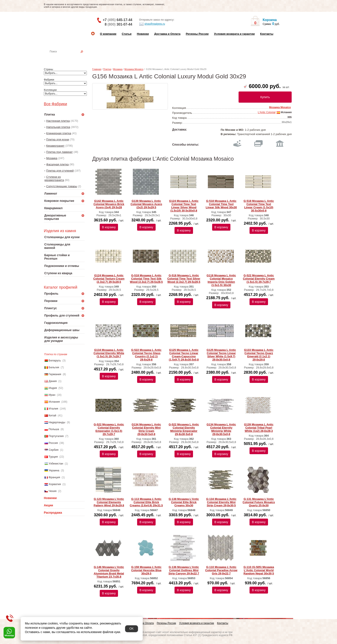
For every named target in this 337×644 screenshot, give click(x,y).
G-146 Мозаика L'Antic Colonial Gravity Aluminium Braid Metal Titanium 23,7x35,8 (109, 572)
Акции (48, 505)
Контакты (267, 34)
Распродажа (53, 513)
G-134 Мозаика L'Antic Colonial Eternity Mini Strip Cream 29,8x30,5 (221, 502)
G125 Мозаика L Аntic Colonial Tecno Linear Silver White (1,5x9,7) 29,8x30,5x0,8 (221, 355)
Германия (55, 374)
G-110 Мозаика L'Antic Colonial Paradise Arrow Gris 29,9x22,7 (221, 570)
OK (132, 629)
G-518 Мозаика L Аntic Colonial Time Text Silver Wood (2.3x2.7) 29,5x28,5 (184, 279)
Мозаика (52, 158)
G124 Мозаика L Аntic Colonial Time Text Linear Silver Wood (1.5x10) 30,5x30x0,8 (184, 206)
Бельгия (54, 367)
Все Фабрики (55, 104)
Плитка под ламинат (59, 152)
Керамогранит (55, 146)
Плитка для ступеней (60, 171)
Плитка (107, 69)
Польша (54, 429)
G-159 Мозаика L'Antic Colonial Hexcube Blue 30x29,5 (146, 570)
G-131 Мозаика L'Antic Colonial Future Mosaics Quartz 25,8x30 (259, 502)
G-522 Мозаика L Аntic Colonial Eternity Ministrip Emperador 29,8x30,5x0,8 (184, 429)
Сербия (54, 450)
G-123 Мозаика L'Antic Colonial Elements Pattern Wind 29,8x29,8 (109, 502)
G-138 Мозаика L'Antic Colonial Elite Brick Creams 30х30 (184, 502)
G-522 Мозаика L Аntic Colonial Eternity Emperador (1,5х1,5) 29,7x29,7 (109, 429)
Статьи (126, 34)
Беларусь (55, 360)
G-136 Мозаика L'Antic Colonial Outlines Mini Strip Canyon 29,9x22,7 (184, 570)
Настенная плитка (69, 58)
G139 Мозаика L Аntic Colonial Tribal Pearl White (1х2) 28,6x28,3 (259, 428)
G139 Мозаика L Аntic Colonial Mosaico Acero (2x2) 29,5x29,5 (146, 204)
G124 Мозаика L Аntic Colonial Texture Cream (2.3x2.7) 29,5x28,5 (109, 279)
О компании (108, 34)
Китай (52, 415)
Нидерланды (57, 422)
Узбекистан (56, 464)
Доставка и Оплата (167, 34)
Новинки (143, 34)
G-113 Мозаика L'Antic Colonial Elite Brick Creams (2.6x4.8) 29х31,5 (146, 502)
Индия (53, 388)
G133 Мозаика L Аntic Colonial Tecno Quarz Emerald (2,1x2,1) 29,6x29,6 (259, 355)
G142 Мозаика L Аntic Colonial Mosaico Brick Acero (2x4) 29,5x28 (109, 204)
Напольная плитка (58, 127)
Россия (53, 443)
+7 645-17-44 (117, 20)
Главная (97, 69)
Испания (54, 402)
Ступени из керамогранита (54, 178)
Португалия (56, 436)
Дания (53, 381)
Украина (54, 470)
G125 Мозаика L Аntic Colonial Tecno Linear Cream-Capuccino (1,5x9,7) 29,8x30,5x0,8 (184, 355)
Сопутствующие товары (62, 186)
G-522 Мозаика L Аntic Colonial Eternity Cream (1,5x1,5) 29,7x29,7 (259, 279)
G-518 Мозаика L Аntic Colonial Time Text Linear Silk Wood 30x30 (221, 204)
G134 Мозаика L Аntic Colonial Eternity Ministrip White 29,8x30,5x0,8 (221, 429)
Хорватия (55, 484)
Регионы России (197, 34)
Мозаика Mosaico (134, 69)
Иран (52, 395)
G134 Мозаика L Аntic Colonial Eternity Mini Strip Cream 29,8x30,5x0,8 (146, 429)
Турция (53, 457)
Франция (54, 477)
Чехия (52, 491)
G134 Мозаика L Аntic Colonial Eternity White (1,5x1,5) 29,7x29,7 (109, 353)
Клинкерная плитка (59, 133)
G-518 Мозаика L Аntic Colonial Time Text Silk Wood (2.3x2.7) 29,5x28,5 (146, 279)
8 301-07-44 (118, 24)
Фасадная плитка (57, 164)
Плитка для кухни (58, 139)
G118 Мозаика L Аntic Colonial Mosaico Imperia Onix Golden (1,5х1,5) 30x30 (221, 280)
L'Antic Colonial (267, 112)
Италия (53, 409)
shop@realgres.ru (152, 24)
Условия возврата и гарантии (234, 34)
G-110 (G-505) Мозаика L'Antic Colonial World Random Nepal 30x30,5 (259, 570)
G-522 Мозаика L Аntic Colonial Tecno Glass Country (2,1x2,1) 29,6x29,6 (146, 355)
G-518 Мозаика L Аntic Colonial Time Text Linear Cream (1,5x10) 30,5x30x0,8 (259, 206)
